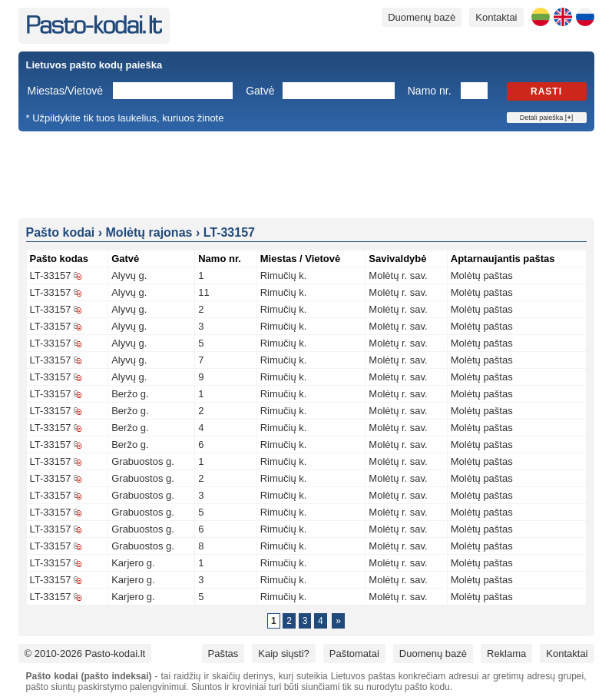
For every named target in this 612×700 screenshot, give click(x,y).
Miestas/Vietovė (66, 91)
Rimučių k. (284, 275)
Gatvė (260, 91)
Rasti (546, 91)
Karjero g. (133, 563)
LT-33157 (51, 275)
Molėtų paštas (482, 275)
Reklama (506, 654)
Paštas (223, 654)
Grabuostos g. (143, 461)
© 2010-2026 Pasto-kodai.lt (85, 654)
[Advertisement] (306, 174)
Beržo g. (130, 394)
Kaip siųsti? (283, 654)
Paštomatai (354, 654)
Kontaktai (496, 17)
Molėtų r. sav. (398, 275)
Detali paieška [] (546, 118)
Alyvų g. (129, 275)
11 (203, 292)
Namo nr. (430, 91)
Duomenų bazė (422, 17)
